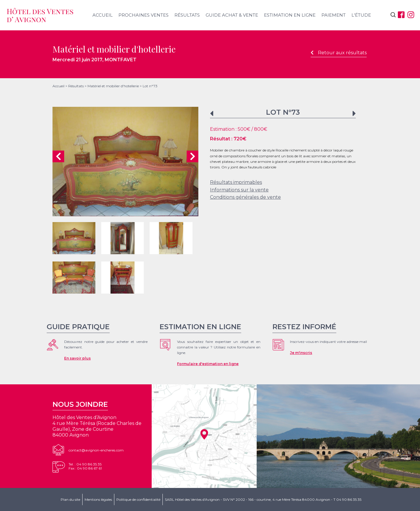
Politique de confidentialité (138, 499)
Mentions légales (98, 499)
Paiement (334, 15)
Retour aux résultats (339, 53)
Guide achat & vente (232, 15)
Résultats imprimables (236, 182)
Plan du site (70, 499)
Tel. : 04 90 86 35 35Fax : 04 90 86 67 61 (85, 466)
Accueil (103, 15)
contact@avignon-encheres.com (96, 450)
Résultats (187, 15)
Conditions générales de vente (245, 197)
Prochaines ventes (143, 15)
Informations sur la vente (239, 190)
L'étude (361, 15)
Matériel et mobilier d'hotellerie (113, 86)
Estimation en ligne (290, 15)
